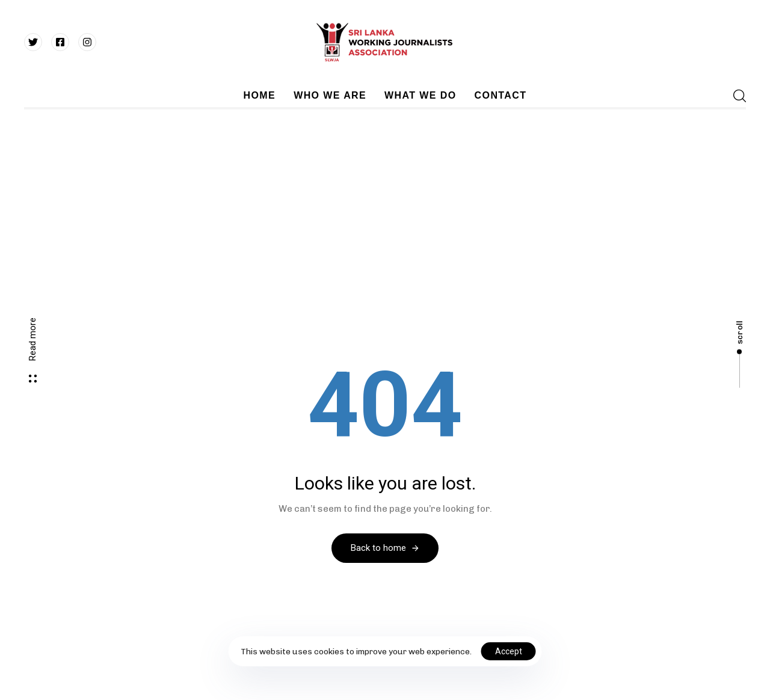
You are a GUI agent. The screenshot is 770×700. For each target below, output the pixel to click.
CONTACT (501, 95)
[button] (736, 96)
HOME (260, 95)
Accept (509, 651)
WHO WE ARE (330, 95)
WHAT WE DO (420, 95)
